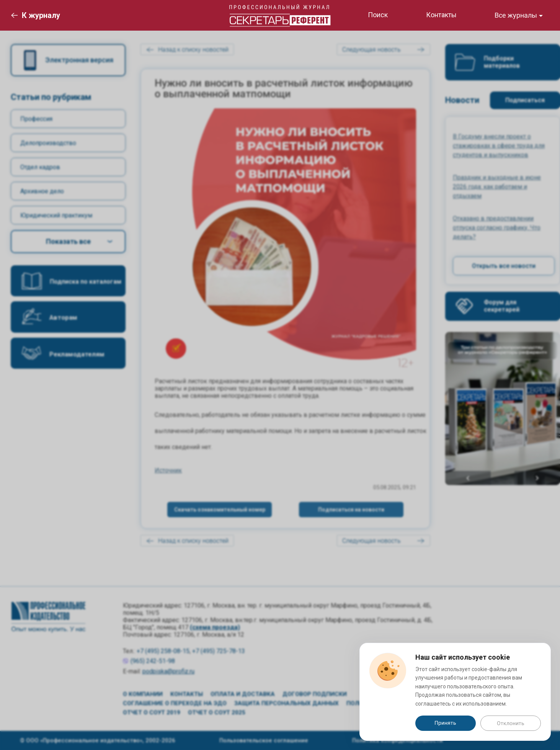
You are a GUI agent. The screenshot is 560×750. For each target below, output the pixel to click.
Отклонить (511, 723)
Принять (445, 723)
